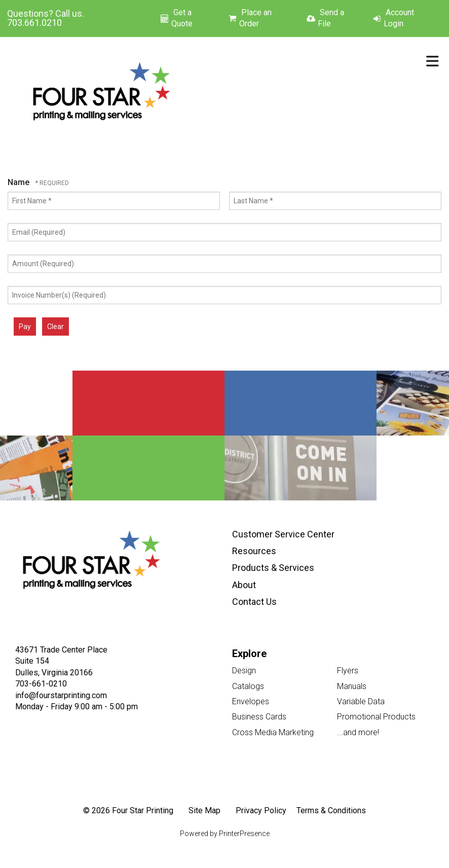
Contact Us (254, 602)
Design (244, 671)
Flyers (348, 671)
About (244, 585)
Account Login (399, 18)
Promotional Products (376, 717)
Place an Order (255, 18)
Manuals (352, 686)
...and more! (358, 732)
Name (20, 182)
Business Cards (259, 717)
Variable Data (361, 701)
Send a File (331, 18)
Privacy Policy (261, 810)
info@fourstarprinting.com (61, 695)
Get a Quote (182, 18)
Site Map (204, 810)
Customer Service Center (283, 534)
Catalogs (248, 686)
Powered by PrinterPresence (225, 834)
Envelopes (251, 701)
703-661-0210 (41, 684)
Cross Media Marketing (273, 732)
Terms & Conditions (331, 810)
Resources (254, 551)
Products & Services (273, 568)
